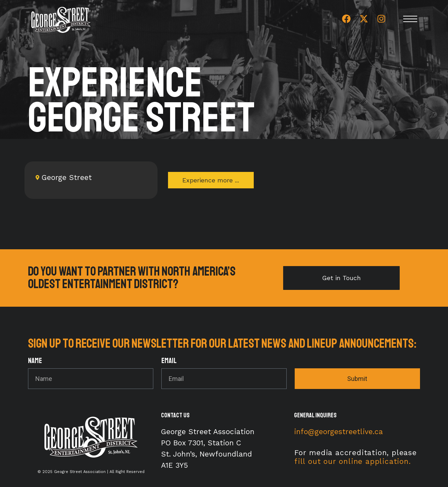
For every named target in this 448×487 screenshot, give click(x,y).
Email (169, 361)
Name (35, 361)
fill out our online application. (353, 461)
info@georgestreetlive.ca (338, 432)
